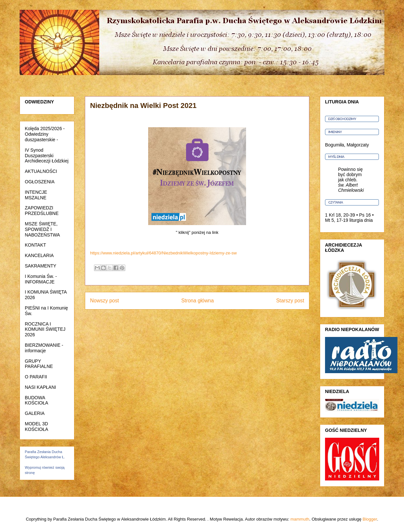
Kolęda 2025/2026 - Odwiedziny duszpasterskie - (45, 134)
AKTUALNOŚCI (41, 171)
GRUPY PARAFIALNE (39, 364)
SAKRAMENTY (40, 266)
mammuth (300, 519)
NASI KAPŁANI (40, 387)
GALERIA (35, 413)
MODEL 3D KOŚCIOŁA (37, 426)
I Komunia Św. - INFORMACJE (41, 279)
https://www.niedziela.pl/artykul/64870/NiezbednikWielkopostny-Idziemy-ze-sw (163, 253)
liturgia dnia (361, 220)
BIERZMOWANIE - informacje (44, 348)
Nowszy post (104, 301)
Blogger (370, 519)
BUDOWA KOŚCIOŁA (37, 400)
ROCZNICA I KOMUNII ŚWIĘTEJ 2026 (45, 329)
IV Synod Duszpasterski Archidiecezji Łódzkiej (47, 156)
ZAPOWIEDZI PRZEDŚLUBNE (42, 211)
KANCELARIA (39, 255)
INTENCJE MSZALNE (36, 195)
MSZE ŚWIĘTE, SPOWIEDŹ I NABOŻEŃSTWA (42, 229)
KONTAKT (35, 245)
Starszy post (290, 301)
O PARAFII (36, 377)
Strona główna (197, 301)
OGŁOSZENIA (40, 182)
